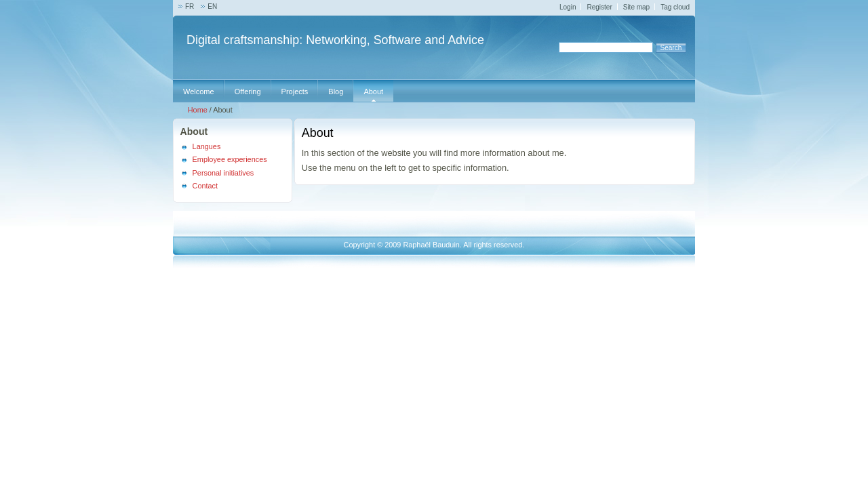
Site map (636, 7)
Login (568, 7)
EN (212, 6)
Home (198, 110)
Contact (205, 186)
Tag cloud (675, 7)
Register (599, 7)
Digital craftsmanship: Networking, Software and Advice (335, 40)
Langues (207, 146)
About (194, 131)
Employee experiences (230, 159)
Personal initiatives (223, 173)
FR (190, 6)
